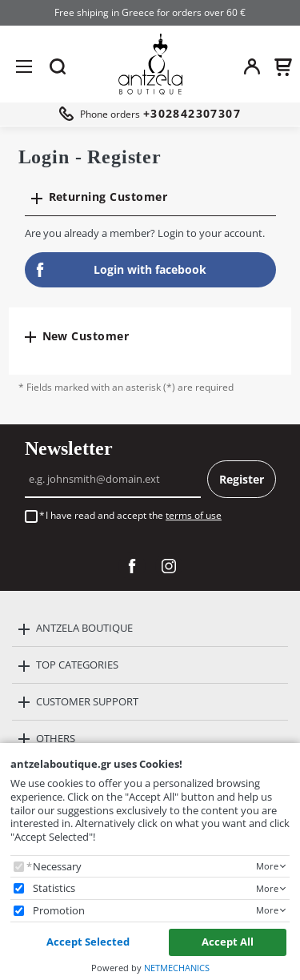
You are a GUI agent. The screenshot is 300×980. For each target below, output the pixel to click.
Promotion (59, 911)
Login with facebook (120, 269)
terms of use (194, 515)
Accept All (228, 942)
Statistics (54, 888)
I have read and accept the (134, 516)
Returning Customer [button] (108, 197)
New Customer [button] (86, 336)
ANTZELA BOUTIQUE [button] (84, 628)
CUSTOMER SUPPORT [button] (87, 701)
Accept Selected (88, 942)
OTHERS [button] (56, 738)
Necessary (57, 867)
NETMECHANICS (177, 968)
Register (242, 479)
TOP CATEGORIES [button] (77, 665)
